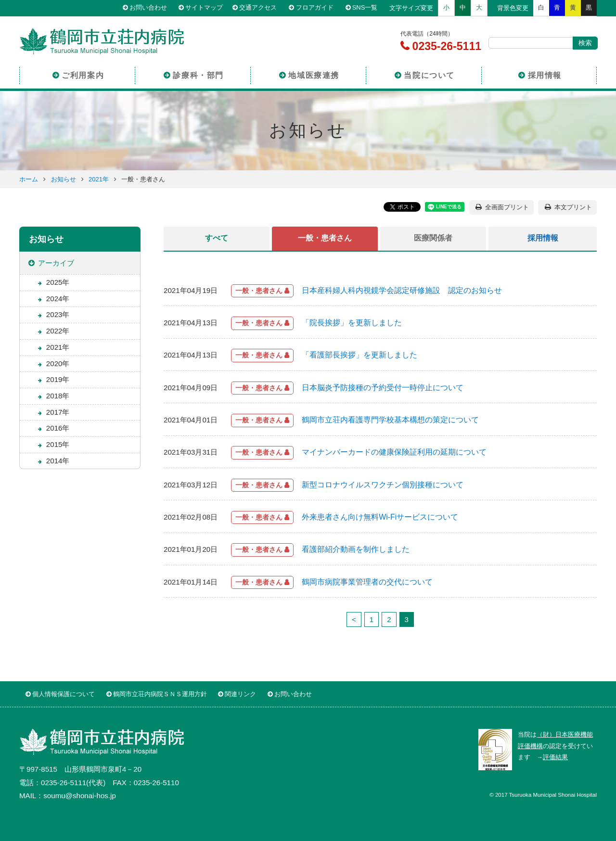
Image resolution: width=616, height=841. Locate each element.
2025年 (58, 282)
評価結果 (555, 757)
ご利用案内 (83, 74)
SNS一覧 (367, 8)
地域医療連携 (314, 74)
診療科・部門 (198, 74)
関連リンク (240, 694)
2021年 (99, 179)
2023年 (58, 314)
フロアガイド (318, 8)
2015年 (58, 444)
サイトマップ (206, 8)
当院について (429, 74)
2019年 (58, 379)
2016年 (58, 428)
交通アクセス (262, 8)
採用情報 (545, 74)
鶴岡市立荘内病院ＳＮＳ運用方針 (160, 694)
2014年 (58, 461)
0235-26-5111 (445, 46)
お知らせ (64, 179)
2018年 (58, 396)
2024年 (58, 299)
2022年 (58, 331)
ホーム (29, 179)
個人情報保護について (64, 694)
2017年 (58, 412)
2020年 (58, 363)
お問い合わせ (151, 8)
